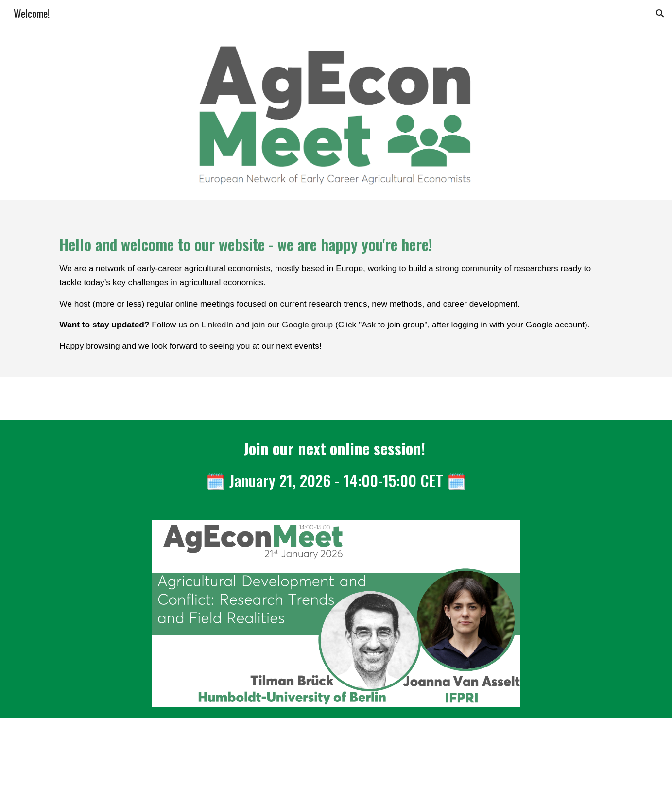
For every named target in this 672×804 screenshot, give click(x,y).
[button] (660, 14)
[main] (336, 289)
